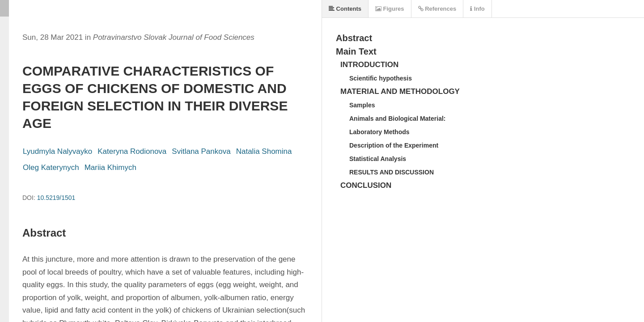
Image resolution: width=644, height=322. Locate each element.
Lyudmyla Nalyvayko (57, 151)
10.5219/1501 (56, 198)
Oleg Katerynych (51, 167)
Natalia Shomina (264, 151)
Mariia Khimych (110, 167)
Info (477, 9)
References (437, 9)
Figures (390, 9)
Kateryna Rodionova (132, 151)
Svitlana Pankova (201, 151)
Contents (345, 9)
